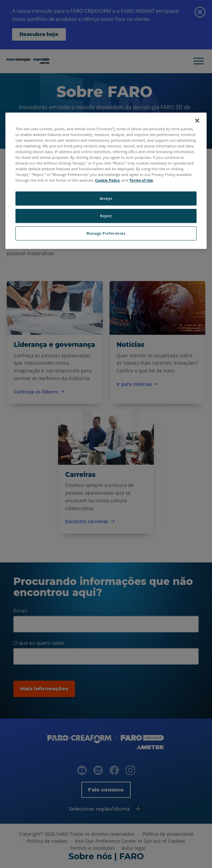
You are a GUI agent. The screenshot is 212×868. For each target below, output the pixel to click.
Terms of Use (141, 180)
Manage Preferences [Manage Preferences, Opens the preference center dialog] (106, 233)
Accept (106, 199)
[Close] (197, 121)
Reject (106, 216)
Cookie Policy (107, 180)
